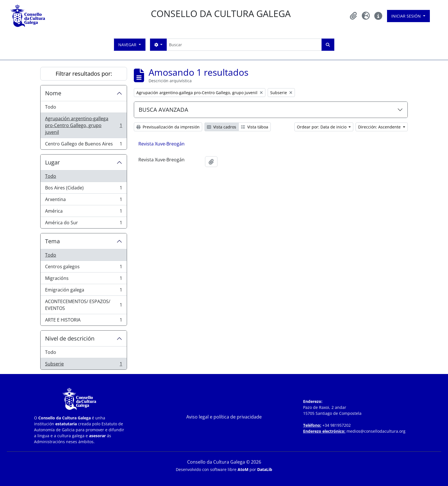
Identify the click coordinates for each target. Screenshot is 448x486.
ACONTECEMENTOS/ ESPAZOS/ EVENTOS (84, 305)
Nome (53, 93)
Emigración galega (84, 291)
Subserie (84, 365)
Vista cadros (222, 127)
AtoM (243, 469)
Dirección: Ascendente (380, 127)
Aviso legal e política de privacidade (224, 417)
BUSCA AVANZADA (163, 110)
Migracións (84, 279)
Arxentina (84, 201)
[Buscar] (244, 45)
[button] (353, 16)
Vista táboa (255, 127)
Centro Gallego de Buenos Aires (84, 145)
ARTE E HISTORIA (84, 321)
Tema (52, 241)
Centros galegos (84, 268)
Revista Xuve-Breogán (161, 144)
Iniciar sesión (407, 16)
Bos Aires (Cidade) (84, 189)
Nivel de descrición (70, 338)
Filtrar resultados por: (84, 74)
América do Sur (84, 224)
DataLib (265, 469)
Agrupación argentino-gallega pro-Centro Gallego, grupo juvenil (84, 125)
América (84, 212)
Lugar (52, 162)
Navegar (128, 45)
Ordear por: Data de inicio (322, 127)
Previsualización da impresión (168, 127)
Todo (51, 107)
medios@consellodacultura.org (376, 431)
